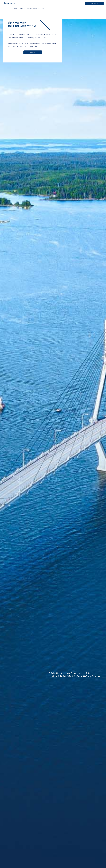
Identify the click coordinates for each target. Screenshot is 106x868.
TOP (9, 8)
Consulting (15, 8)
